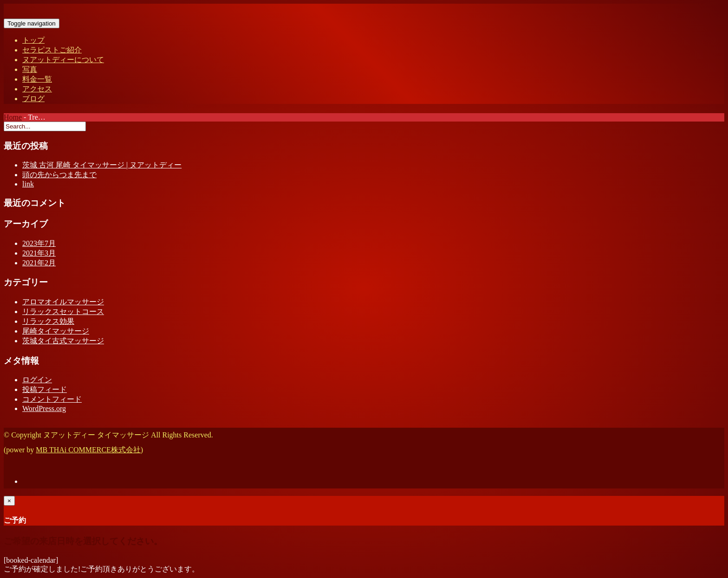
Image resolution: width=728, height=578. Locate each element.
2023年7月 (39, 243)
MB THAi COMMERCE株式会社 (88, 450)
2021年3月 (39, 253)
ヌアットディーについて (63, 60)
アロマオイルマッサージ (63, 302)
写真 (30, 69)
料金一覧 (37, 79)
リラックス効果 (48, 321)
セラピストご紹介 (52, 50)
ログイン (37, 380)
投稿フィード (45, 389)
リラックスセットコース (63, 311)
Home (13, 117)
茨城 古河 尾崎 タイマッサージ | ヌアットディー (102, 165)
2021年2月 (39, 263)
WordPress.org (44, 408)
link (28, 184)
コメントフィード (52, 399)
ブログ (33, 99)
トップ (33, 40)
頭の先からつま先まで (59, 175)
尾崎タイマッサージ (56, 331)
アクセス (37, 89)
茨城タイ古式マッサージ (63, 341)
